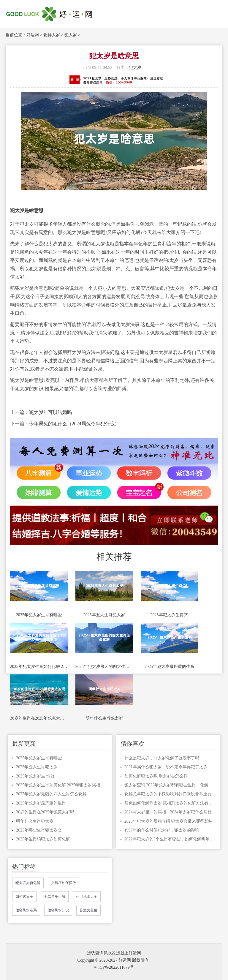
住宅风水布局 (26, 910)
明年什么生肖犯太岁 (104, 718)
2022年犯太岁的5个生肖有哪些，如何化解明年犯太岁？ (170, 839)
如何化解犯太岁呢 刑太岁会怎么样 (156, 776)
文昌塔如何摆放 (64, 883)
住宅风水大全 (87, 897)
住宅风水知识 (58, 910)
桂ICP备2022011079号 (114, 967)
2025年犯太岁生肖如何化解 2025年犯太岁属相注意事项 (39, 667)
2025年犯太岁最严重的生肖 (170, 667)
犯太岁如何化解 (28, 883)
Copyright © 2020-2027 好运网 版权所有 (113, 960)
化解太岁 (52, 35)
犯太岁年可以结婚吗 (50, 412)
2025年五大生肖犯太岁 (104, 615)
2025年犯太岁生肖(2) (170, 615)
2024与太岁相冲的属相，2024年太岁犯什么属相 (168, 812)
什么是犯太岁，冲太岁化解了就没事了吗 (162, 758)
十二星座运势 (55, 897)
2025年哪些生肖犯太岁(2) (39, 830)
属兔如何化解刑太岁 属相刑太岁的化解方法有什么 (170, 803)
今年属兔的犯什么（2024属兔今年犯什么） (74, 424)
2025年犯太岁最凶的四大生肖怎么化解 (104, 667)
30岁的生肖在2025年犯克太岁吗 (39, 718)
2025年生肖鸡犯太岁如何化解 (43, 839)
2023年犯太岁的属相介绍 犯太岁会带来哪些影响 (169, 821)
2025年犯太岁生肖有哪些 (39, 615)
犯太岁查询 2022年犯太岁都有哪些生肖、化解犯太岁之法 (170, 785)
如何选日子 (24, 897)
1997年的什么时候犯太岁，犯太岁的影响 (162, 830)
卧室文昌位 (88, 910)
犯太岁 (71, 35)
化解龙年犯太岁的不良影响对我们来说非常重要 (168, 794)
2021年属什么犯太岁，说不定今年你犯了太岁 (166, 767)
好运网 (33, 35)
